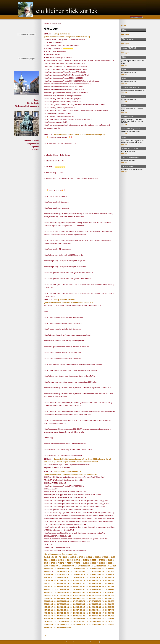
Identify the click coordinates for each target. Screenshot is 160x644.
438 (81, 610)
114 (102, 566)
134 (93, 569)
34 (47, 560)
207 (46, 581)
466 (100, 613)
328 (81, 595)
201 (97, 578)
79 (79, 563)
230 (49, 584)
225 (103, 581)
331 (90, 595)
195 (77, 578)
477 (65, 616)
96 (47, 566)
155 (90, 572)
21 (89, 557)
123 (58, 569)
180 (100, 575)
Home (124, 26)
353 (90, 598)
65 (47, 563)
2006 (124, 106)
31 (112, 557)
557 (109, 625)
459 (77, 613)
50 (84, 560)
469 (109, 613)
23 (94, 557)
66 (50, 563)
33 (45, 560)
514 (112, 619)
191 (65, 578)
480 (74, 616)
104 (70, 566)
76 (72, 563)
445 (103, 610)
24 (96, 557)
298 (55, 592)
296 (49, 592)
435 (71, 610)
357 (103, 598)
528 (87, 622)
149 (71, 572)
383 (46, 604)
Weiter (69, 628)
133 (90, 569)
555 (103, 625)
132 (87, 569)
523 (71, 622)
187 (52, 578)
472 (49, 616)
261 (77, 587)
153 (84, 572)
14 (73, 557)
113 (98, 566)
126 (68, 569)
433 (65, 610)
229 (46, 584)
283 (77, 589)
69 (56, 563)
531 (97, 622)
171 (71, 575)
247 (103, 584)
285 (84, 589)
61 (109, 560)
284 (81, 589)
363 (52, 601)
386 (55, 604)
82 (86, 563)
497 (58, 619)
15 (75, 557)
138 (106, 569)
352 (87, 598)
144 (55, 572)
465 (97, 613)
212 (61, 581)
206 (112, 578)
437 (77, 610)
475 (58, 616)
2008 (124, 78)
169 (65, 575)
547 (77, 625)
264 (87, 587)
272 (112, 587)
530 (93, 622)
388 (61, 604)
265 (90, 587)
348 (74, 598)
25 (98, 557)
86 (95, 563)
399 (97, 604)
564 (61, 628)
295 (46, 592)
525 (77, 622)
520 (61, 622)
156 (93, 572)
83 (88, 563)
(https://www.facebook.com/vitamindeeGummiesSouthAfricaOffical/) (71, 474)
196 (81, 578)
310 (93, 592)
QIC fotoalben (127, 166)
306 (81, 592)
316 (112, 592)
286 (87, 589)
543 (65, 625)
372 (81, 601)
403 (109, 604)
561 (52, 628)
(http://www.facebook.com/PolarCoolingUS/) (87, 135)
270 (106, 587)
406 (49, 607)
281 (71, 589)
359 (109, 598)
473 (52, 616)
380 (106, 601)
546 (74, 625)
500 (68, 619)
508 (93, 619)
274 (49, 589)
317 (46, 595)
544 (68, 625)
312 (100, 592)
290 (100, 589)
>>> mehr (125, 35)
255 (58, 587)
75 (70, 563)
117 (111, 566)
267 (97, 587)
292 (106, 589)
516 (49, 622)
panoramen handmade (131, 157)
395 (84, 604)
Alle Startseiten (128, 39)
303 (71, 592)
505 (84, 619)
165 (52, 575)
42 (66, 560)
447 (109, 610)
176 (87, 575)
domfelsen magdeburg (131, 129)
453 (58, 613)
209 (52, 581)
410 (61, 607)
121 (52, 569)
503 (77, 619)
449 (46, 613)
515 (46, 622)
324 (68, 595)
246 (100, 584)
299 (58, 592)
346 (68, 598)
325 (71, 595)
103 (66, 566)
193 (71, 578)
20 (87, 557)
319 (52, 595)
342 (55, 598)
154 (87, 572)
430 (55, 610)
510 (100, 619)
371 (77, 601)
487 (97, 616)
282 (74, 589)
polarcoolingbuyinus (62, 135)
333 (97, 595)
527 (84, 622)
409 (58, 607)
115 (105, 566)
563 (58, 628)
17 (80, 557)
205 (109, 578)
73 (66, 563)
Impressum (83, 642)
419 (90, 607)
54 (93, 560)
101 (60, 566)
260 (74, 587)
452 (55, 613)
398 (93, 604)
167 (58, 575)
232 (55, 584)
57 (100, 560)
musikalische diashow (131, 88)
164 (49, 575)
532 (100, 622)
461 (84, 613)
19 (84, 557)
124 (61, 569)
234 (61, 584)
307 (84, 592)
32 (114, 557)
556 (106, 625)
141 (46, 572)
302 (68, 592)
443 (97, 610)
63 (113, 560)
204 (106, 578)
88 (100, 563)
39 (59, 560)
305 (77, 592)
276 (55, 589)
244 (93, 584)
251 (46, 587)
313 (103, 592)
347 (71, 598)
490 (106, 616)
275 (52, 589)
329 (84, 595)
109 (86, 566)
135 (97, 569)
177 (90, 575)
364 (55, 601)
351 (84, 598)
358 (106, 598)
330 (87, 595)
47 (77, 560)
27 (103, 557)
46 (75, 560)
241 (84, 584)
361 (46, 601)
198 (87, 578)
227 (109, 581)
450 (49, 613)
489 (103, 616)
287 (90, 589)
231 (52, 584)
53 (91, 560)
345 (65, 598)
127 (71, 569)
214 (68, 581)
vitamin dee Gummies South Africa (67, 471)
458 (74, 613)
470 (112, 613)
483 (84, 616)
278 (61, 589)
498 (61, 619)
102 (63, 566)
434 (68, 610)
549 (84, 625)
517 (52, 622)
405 (46, 607)
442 (93, 610)
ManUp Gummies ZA (62, 34)
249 (109, 584)
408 (55, 607)
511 (103, 619)
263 (84, 587)
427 (46, 610)
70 (59, 563)
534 (106, 622)
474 (55, 616)
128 (74, 569)
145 (58, 572)
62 (111, 560)
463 (90, 613)
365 (58, 601)
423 (103, 607)
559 (46, 628)
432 (61, 610)
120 (49, 569)
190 (61, 578)
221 (90, 581)
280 (68, 589)
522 (68, 622)
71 (61, 563)
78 (77, 563)
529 (90, 622)
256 (61, 587)
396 (87, 604)
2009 (124, 69)
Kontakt (89, 642)
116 (108, 566)
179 (97, 575)
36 (52, 560)
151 (77, 572)
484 (87, 616)
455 (65, 613)
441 (90, 610)
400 (100, 604)
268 (100, 587)
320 (55, 595)
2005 (124, 138)
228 (112, 581)
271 (109, 587)
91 (107, 563)
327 (77, 595)
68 (54, 563)
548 (81, 625)
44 (70, 560)
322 (61, 595)
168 (61, 575)
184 (112, 575)
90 (104, 563)
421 (97, 607)
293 (109, 589)
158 (100, 572)
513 (109, 619)
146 (61, 572)
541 (58, 625)
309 (90, 592)
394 (81, 604)
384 (49, 604)
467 (103, 613)
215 (71, 581)
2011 (124, 30)
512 (106, 619)
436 (74, 610)
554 (100, 625)
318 (49, 595)
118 (114, 566)
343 (58, 598)
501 (71, 619)
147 (65, 572)
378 (100, 601)
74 (68, 563)
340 (49, 598)
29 (107, 557)
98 (52, 566)
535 (109, 622)
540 (55, 625)
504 (81, 619)
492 (112, 616)
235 (65, 584)
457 (71, 613)
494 (49, 619)
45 (72, 560)
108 (82, 566)
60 (107, 560)
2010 (124, 57)
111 (92, 566)
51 (86, 560)
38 (56, 560)
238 (74, 584)
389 (65, 604)
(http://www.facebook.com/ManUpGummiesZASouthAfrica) (67, 37)
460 (81, 613)
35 (50, 560)
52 (88, 560)
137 (103, 569)
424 (106, 607)
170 (68, 575)
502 (74, 619)
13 (71, 557)
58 (102, 560)
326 (74, 595)
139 (109, 569)
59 (104, 560)
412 (68, 607)
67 (52, 563)
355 (97, 598)
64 (45, 563)
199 (90, 578)
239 (77, 584)
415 (77, 607)
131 (84, 569)
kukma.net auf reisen (130, 148)
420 (93, 607)
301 (65, 592)
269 (103, 587)
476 (61, 616)
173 (77, 575)
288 (93, 589)
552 (93, 625)
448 (112, 610)
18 (82, 557)
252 (49, 587)
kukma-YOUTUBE (129, 48)
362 (49, 601)
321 (58, 595)
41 (63, 560)
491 (109, 616)
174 (81, 575)
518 (55, 622)
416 (81, 607)
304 (74, 592)
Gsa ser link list (60, 459)
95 (45, 566)
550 (87, 625)
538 (49, 625)
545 (71, 625)
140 (112, 569)
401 (103, 604)
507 (90, 619)
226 (106, 581)
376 (93, 601)
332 (93, 595)
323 (65, 595)
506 (87, 619)
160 (106, 572)
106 (76, 566)
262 (81, 587)
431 (58, 610)
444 (100, 610)
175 (84, 575)
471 (46, 616)
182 (106, 575)
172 (74, 575)
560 (49, 628)
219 (84, 581)
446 (106, 610)
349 (77, 598)
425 (109, 607)
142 (49, 572)
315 (109, 592)
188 (55, 578)
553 (97, 625)
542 (61, 625)
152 (81, 572)
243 (90, 584)
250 (112, 584)
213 (65, 581)
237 (71, 584)
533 (103, 622)
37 (54, 560)
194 (74, 578)
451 (52, 613)
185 (46, 578)
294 (112, 589)
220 (87, 581)
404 (112, 604)
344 (61, 598)
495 (52, 619)
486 (93, 616)
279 (65, 589)
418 (87, 607)
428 (49, 610)
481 (77, 616)
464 (93, 613)
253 (52, 587)
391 (71, 604)
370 (74, 601)
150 (74, 572)
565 (65, 628)
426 (112, 607)
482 (81, 616)
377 (97, 601)
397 (90, 604)
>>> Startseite (57, 23)
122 (55, 569)
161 (109, 572)
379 (103, 601)
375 (90, 601)
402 (106, 604)
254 (55, 587)
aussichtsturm (128, 116)
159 (103, 572)
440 (87, 610)
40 (61, 560)
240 (81, 584)
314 (106, 592)
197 (84, 578)
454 (61, 613)
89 (102, 563)
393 (77, 604)
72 (63, 563)
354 (93, 598)
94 (113, 563)
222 (93, 581)
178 (93, 575)
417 (84, 607)
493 (46, 619)
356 (100, 598)
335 (103, 595)
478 (68, 616)
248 (106, 584)
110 (89, 566)
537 (46, 625)
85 (93, 563)
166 (55, 575)
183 (109, 575)
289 (97, 589)
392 (74, 604)
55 (95, 560)
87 (97, 563)
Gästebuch (96, 642)
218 (81, 581)
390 (68, 604)
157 (97, 572)
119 (46, 569)
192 (68, 578)
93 (111, 563)
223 (97, 581)
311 (97, 592)
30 (109, 557)
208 (49, 581)
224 (100, 581)
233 (58, 584)
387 (58, 604)
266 (93, 587)
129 (77, 569)
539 (52, 625)
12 (68, 557)
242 (87, 584)
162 (112, 572)
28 (105, 557)
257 (65, 587)
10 (64, 557)
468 (106, 613)
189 (58, 578)
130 (81, 569)
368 (68, 601)
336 (106, 595)
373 (84, 601)
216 (74, 581)
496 (55, 619)
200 (93, 578)
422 (100, 607)
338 (112, 595)
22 (91, 557)
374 (87, 601)
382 (112, 601)
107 (79, 566)
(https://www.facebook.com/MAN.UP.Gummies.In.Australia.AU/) (69, 303)
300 (61, 592)
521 (65, 622)
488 (100, 616)
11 (66, 557)
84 (91, 563)
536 (112, 622)
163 (46, 575)
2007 (124, 97)
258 (68, 587)
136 (100, 569)
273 (46, 589)
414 (74, 607)
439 (84, 610)
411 (65, 607)
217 (77, 581)
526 (81, 622)
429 (52, 610)
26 (100, 557)
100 (57, 566)
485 (90, 616)
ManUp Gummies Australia (64, 300)
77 (75, 563)
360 (112, 598)
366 (61, 601)
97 (50, 566)
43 (68, 560)
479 (71, 616)
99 (54, 566)
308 (87, 592)
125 (65, 569)
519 (58, 622)
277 (58, 589)
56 (97, 560)
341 (52, 598)
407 (52, 607)
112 (95, 566)
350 (81, 598)
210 (55, 581)
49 (81, 560)
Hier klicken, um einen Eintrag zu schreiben (61, 554)
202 (100, 578)
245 (97, 584)
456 (68, 613)
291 (103, 589)
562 (55, 628)
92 (109, 563)
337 (109, 595)
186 (49, 578)
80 (81, 563)
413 (71, 607)
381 (109, 601)
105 (73, 566)
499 (65, 619)
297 (52, 592)
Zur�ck (47, 557)
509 (97, 619)
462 (87, 613)
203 (103, 578)
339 (46, 598)
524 (74, 622)
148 (68, 572)
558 (112, 625)
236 (68, 584)
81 (84, 563)
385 (52, 604)
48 (79, 560)
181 (103, 575)
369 (71, 601)
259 (71, 587)
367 (65, 601)
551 (90, 625)
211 (58, 581)
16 (78, 557)
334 (100, 595)
